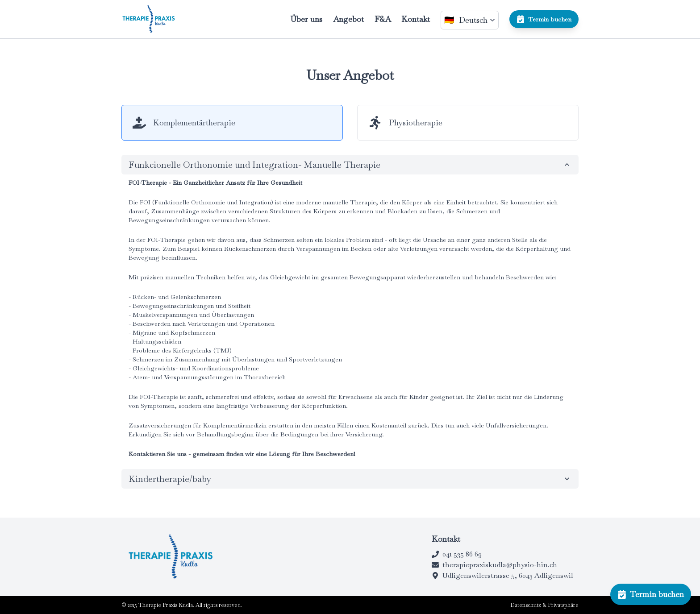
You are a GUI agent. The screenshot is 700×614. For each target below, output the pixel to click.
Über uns (306, 19)
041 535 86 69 (457, 554)
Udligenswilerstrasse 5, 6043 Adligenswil (502, 575)
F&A (383, 19)
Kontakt (416, 19)
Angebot (348, 19)
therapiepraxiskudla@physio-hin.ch (494, 565)
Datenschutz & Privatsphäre (544, 605)
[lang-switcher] (470, 20)
